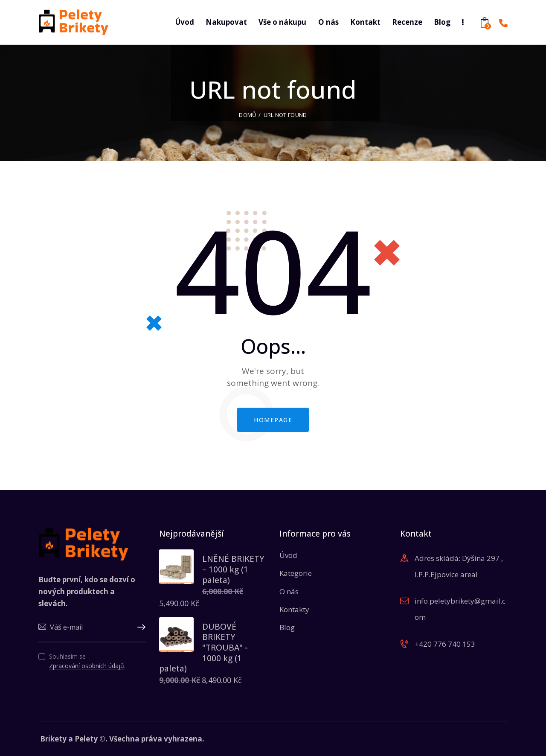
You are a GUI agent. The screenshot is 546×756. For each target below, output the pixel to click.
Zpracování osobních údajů (87, 664)
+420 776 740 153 (445, 641)
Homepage (273, 417)
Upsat (140, 625)
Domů (247, 112)
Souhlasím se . (87, 659)
